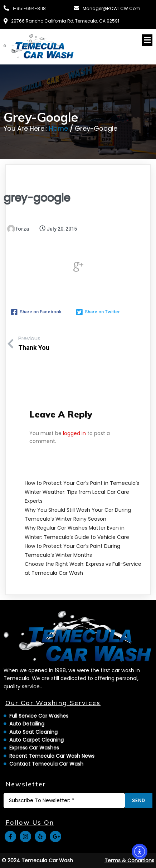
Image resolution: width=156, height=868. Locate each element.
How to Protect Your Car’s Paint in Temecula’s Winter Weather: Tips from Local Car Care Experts (82, 492)
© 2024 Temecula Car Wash (37, 860)
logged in (74, 433)
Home (58, 128)
